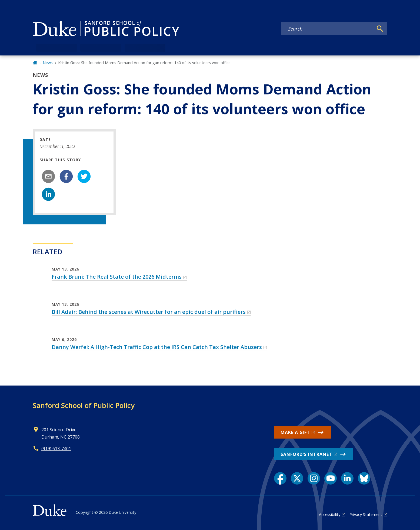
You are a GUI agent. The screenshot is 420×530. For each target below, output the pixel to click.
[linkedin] (48, 194)
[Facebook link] (280, 478)
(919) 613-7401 (56, 449)
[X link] (297, 478)
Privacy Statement (366, 514)
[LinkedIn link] (347, 478)
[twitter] (84, 176)
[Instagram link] (314, 478)
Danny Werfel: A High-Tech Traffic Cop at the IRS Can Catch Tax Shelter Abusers (157, 347)
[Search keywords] (327, 29)
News (48, 63)
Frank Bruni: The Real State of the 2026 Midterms (117, 277)
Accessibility (330, 514)
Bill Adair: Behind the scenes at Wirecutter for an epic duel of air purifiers (149, 312)
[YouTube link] (331, 478)
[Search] (380, 29)
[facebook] (66, 176)
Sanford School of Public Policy (84, 405)
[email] (48, 176)
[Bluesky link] (364, 478)
